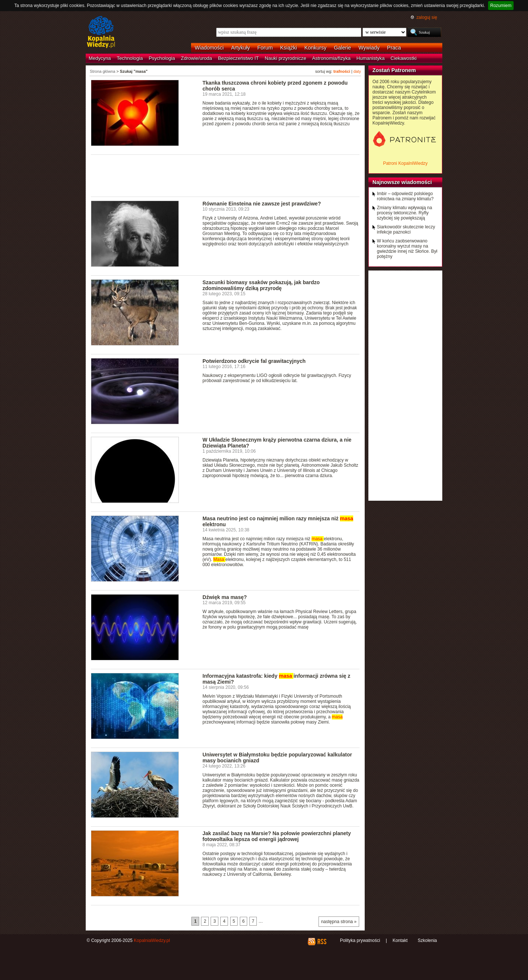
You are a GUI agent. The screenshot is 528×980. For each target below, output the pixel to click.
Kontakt (400, 940)
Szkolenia (427, 940)
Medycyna (100, 58)
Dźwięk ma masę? (225, 597)
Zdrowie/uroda (197, 58)
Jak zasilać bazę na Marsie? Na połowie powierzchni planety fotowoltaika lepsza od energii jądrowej (277, 836)
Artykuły (240, 48)
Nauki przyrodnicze (286, 58)
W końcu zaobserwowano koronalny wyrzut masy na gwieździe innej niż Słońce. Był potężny (407, 249)
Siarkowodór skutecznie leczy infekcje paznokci (406, 229)
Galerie (343, 48)
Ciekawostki (403, 58)
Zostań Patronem (394, 70)
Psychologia (162, 58)
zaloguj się (427, 17)
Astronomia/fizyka (331, 58)
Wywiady (369, 48)
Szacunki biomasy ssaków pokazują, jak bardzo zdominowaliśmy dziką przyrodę (261, 285)
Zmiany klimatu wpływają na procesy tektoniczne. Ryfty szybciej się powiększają (404, 213)
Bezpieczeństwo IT (239, 58)
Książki (289, 48)
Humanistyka (371, 58)
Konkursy (316, 48)
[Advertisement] (225, 175)
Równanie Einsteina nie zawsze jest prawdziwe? (262, 204)
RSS (322, 942)
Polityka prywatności (360, 940)
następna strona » (339, 922)
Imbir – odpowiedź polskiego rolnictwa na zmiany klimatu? (405, 196)
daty (357, 71)
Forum (265, 48)
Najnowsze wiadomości (402, 182)
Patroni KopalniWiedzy (406, 163)
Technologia (130, 58)
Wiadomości (209, 48)
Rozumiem (501, 6)
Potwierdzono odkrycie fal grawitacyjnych (254, 361)
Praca (394, 48)
